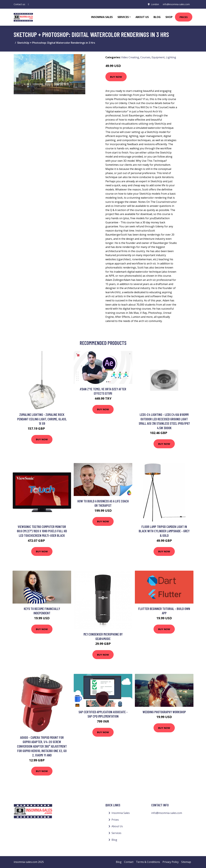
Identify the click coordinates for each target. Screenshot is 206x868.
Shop (169, 17)
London (155, 4)
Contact (129, 862)
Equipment (158, 57)
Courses (145, 57)
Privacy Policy (171, 862)
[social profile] (28, 4)
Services (116, 833)
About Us (142, 17)
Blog (157, 17)
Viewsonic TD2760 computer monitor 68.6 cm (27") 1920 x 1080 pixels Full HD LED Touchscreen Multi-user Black (42, 531)
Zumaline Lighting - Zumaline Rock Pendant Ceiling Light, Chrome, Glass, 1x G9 (42, 419)
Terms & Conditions (148, 862)
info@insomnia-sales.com (176, 4)
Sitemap (186, 862)
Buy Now (116, 77)
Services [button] (123, 17)
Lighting (171, 57)
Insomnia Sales (102, 17)
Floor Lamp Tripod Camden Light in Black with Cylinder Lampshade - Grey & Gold (164, 531)
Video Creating (130, 57)
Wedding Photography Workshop (164, 712)
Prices (184, 17)
